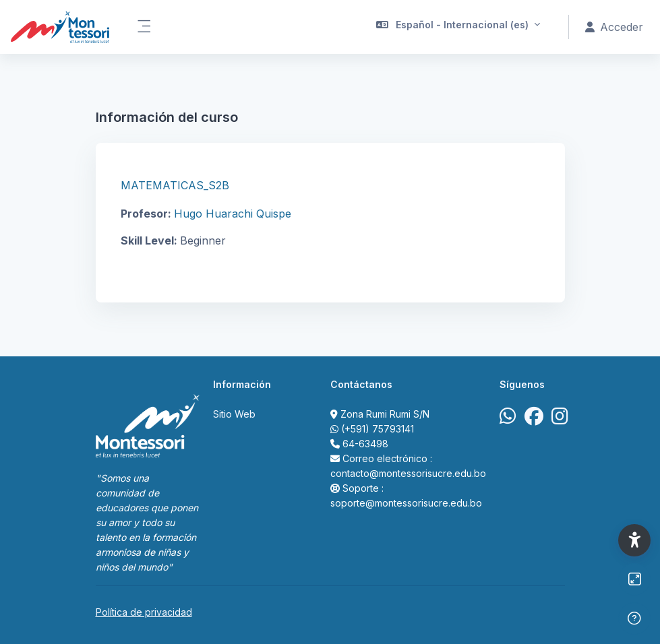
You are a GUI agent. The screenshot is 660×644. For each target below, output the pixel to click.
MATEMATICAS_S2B (175, 185)
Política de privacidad (144, 612)
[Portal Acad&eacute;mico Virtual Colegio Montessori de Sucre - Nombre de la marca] (60, 27)
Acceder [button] (614, 27)
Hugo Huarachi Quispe (233, 214)
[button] (458, 27)
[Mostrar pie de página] (634, 618)
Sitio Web (234, 414)
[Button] (634, 579)
